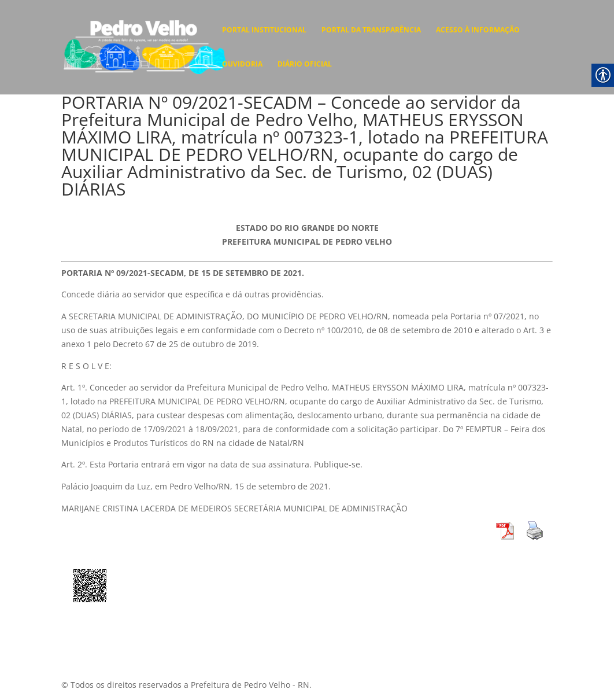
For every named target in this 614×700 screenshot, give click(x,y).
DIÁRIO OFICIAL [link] (305, 65)
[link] (154, 46)
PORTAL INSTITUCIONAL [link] (264, 30)
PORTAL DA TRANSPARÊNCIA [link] (371, 30)
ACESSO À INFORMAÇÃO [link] (478, 30)
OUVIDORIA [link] (242, 65)
